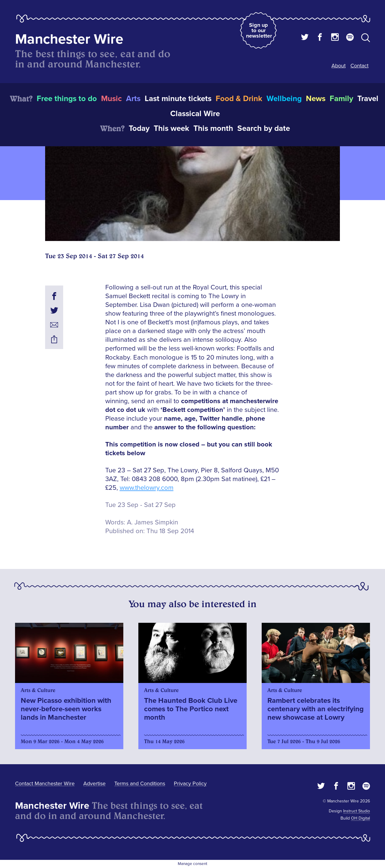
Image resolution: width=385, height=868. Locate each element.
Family (341, 99)
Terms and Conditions (140, 783)
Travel (368, 99)
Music (111, 99)
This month (213, 128)
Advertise (94, 783)
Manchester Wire (69, 39)
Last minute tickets (178, 99)
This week (171, 128)
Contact (359, 66)
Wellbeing (284, 99)
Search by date (264, 128)
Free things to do (67, 99)
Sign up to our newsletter (259, 30)
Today (139, 128)
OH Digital (360, 818)
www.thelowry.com (147, 488)
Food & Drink (239, 99)
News (316, 99)
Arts (133, 99)
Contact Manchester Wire (45, 783)
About (339, 66)
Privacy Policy (190, 783)
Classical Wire (195, 114)
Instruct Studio (357, 811)
